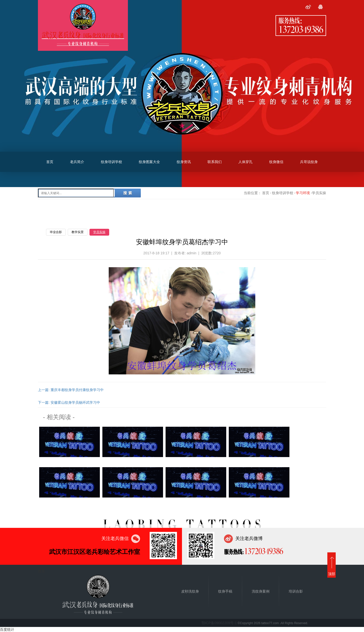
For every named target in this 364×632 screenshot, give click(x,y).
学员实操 (99, 232)
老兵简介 (77, 162)
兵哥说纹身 (309, 162)
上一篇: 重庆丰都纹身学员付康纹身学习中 (71, 390)
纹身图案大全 (149, 162)
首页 (50, 162)
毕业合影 (56, 232)
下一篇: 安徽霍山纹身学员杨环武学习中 (69, 402)
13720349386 (301, 29)
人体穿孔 (245, 162)
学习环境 (303, 193)
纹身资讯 (184, 162)
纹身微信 (276, 162)
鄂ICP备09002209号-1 (219, 623)
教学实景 (78, 232)
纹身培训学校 (111, 162)
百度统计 (7, 629)
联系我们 (215, 162)
